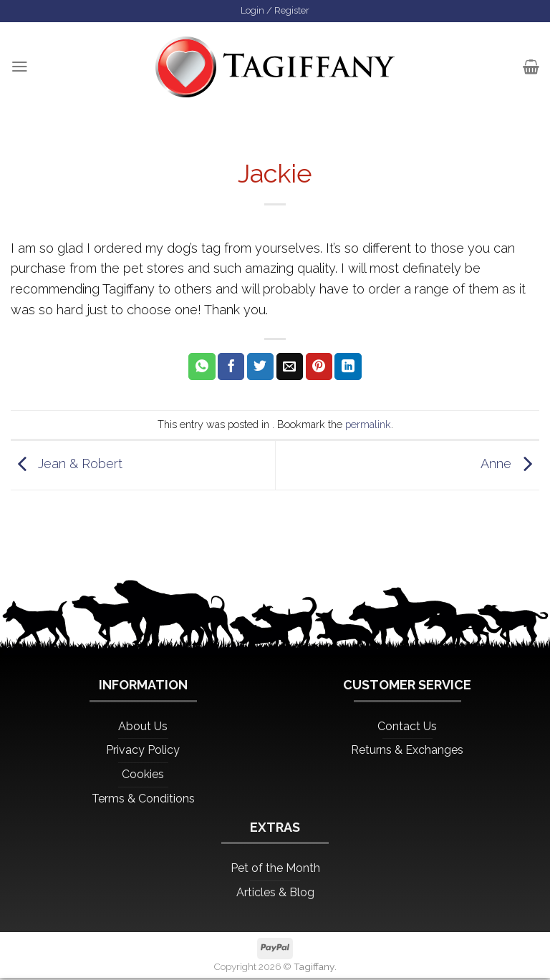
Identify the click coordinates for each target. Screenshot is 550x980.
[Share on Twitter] (260, 368)
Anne (510, 466)
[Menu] (20, 68)
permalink (368, 426)
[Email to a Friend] (290, 368)
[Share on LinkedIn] (348, 368)
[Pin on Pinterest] (319, 368)
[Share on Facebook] (231, 368)
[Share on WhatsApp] (202, 368)
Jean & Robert (67, 466)
